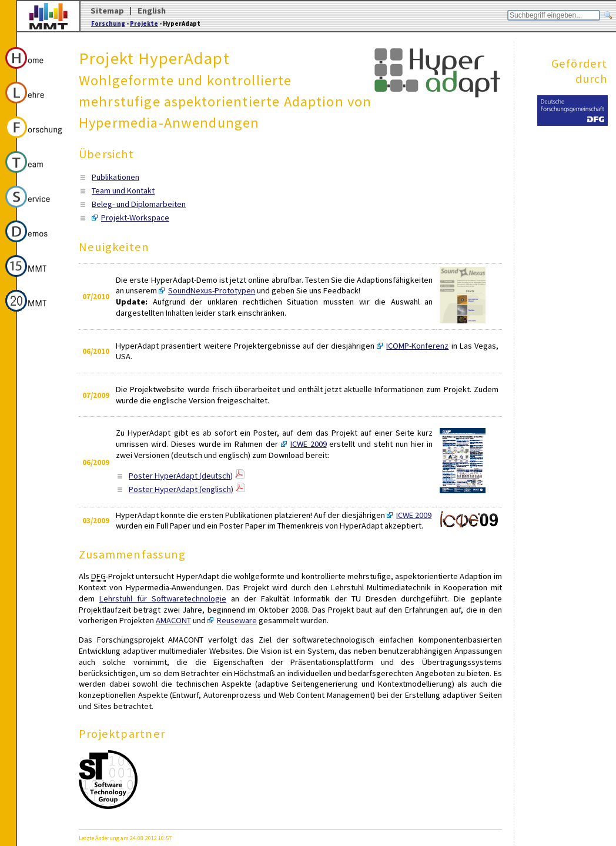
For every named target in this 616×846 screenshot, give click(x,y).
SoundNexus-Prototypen (212, 290)
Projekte (144, 24)
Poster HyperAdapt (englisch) (181, 489)
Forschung (108, 24)
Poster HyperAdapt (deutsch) (181, 476)
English (152, 11)
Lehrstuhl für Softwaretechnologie (163, 598)
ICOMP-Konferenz (417, 346)
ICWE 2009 (309, 444)
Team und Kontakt (123, 190)
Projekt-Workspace (135, 218)
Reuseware (237, 620)
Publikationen (115, 177)
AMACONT (173, 620)
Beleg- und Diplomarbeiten (139, 204)
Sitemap (107, 11)
